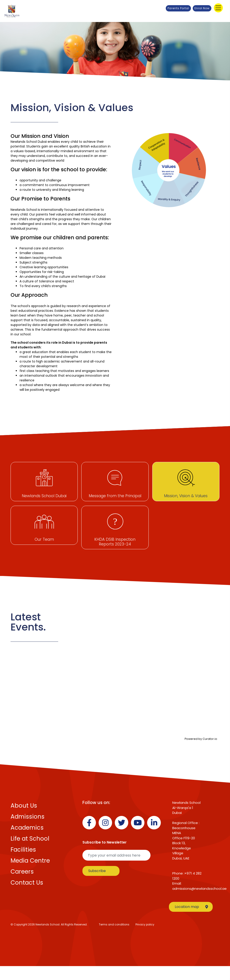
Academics (27, 842)
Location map (191, 921)
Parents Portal (178, 8)
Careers (22, 886)
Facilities (23, 864)
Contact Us (27, 897)
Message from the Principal (115, 496)
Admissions (28, 831)
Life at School (30, 853)
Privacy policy (145, 938)
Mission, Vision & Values (186, 496)
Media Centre (30, 875)
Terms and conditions (114, 938)
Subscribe (97, 884)
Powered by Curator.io (201, 753)
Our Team (44, 549)
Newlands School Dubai (44, 496)
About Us (24, 820)
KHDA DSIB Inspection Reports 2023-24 (115, 551)
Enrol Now (202, 8)
